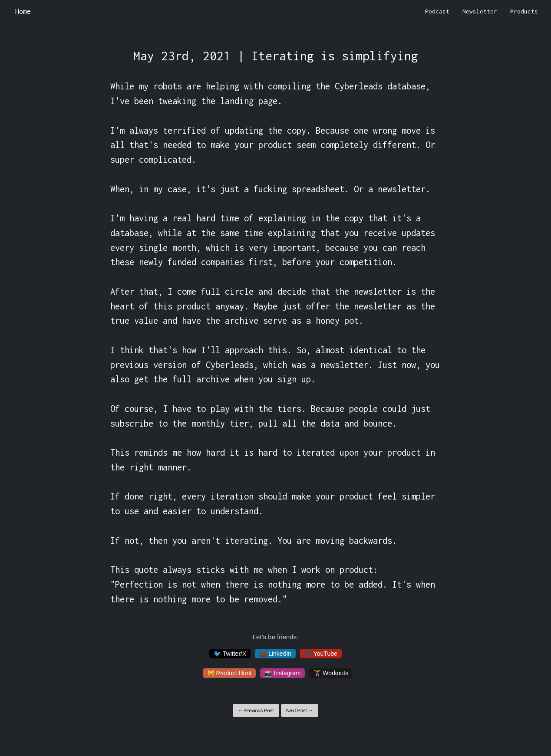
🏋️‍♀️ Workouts (331, 673)
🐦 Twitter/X (230, 654)
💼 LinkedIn (275, 654)
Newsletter (480, 11)
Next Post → (300, 710)
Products (524, 11)
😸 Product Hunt (229, 673)
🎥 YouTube (321, 654)
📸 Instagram (282, 673)
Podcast (437, 11)
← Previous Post (256, 710)
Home (23, 11)
